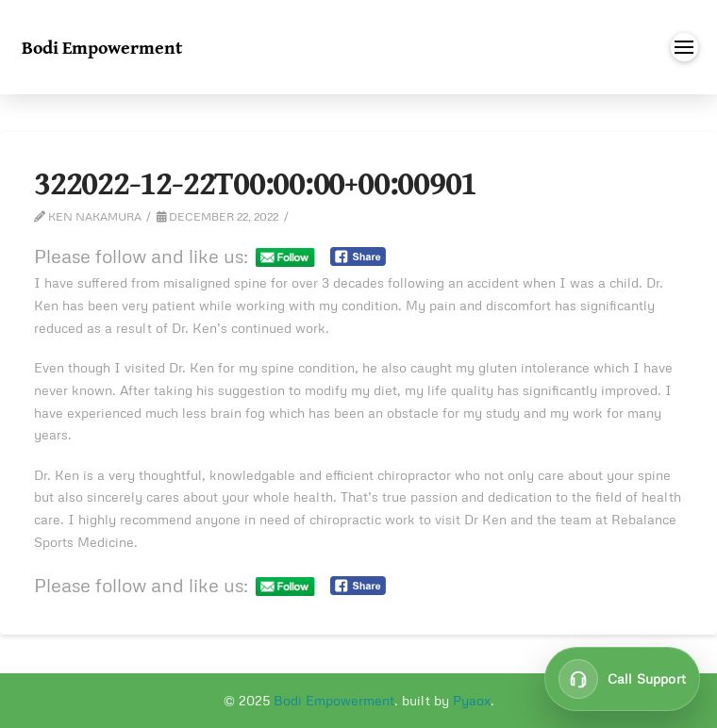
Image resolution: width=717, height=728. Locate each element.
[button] (684, 47)
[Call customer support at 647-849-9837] (622, 679)
